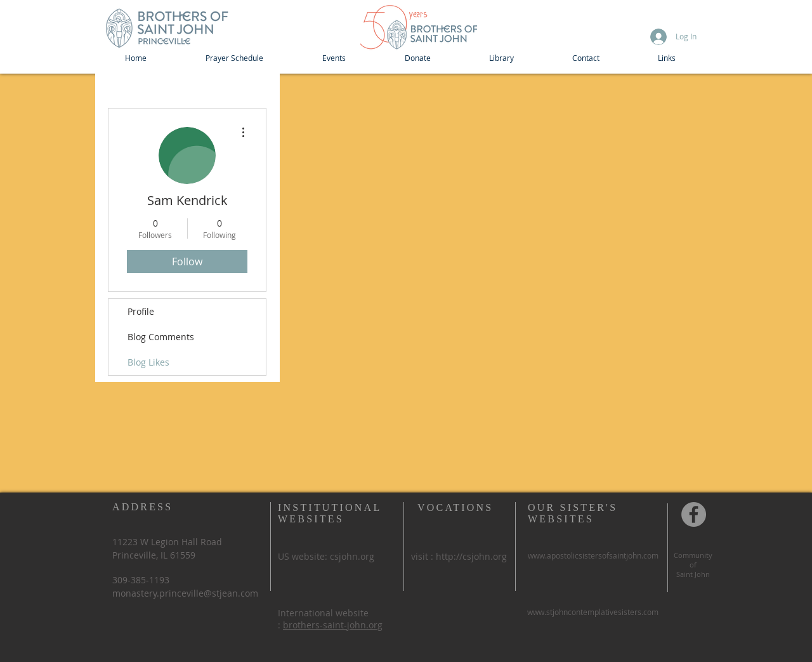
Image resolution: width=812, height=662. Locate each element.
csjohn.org (352, 556)
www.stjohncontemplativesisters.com (593, 612)
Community (693, 555)
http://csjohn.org (471, 556)
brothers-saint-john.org (333, 625)
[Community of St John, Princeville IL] (694, 514)
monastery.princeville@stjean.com (185, 593)
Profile (141, 311)
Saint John (693, 574)
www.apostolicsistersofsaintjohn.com (593, 555)
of (693, 565)
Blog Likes (148, 362)
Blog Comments (161, 337)
